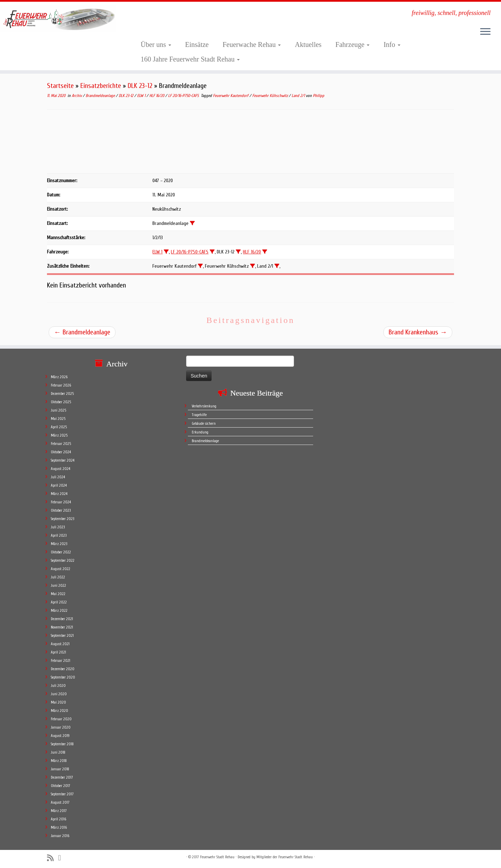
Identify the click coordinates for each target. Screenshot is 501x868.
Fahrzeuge (352, 44)
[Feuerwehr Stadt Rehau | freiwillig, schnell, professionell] (58, 19)
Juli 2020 (58, 686)
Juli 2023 (58, 527)
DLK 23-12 (140, 86)
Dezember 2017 (62, 777)
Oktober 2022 (61, 552)
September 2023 (62, 519)
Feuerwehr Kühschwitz (271, 96)
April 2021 (58, 652)
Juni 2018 (58, 752)
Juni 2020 (59, 694)
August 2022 (61, 569)
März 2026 (59, 377)
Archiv (77, 96)
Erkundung (200, 432)
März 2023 (59, 544)
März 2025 (59, 435)
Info (392, 44)
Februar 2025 (61, 444)
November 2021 (62, 627)
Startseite (60, 86)
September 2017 (62, 794)
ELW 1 (142, 96)
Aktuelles (308, 44)
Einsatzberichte (101, 86)
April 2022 (59, 602)
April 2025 (59, 427)
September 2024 (63, 460)
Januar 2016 (60, 836)
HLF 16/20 (157, 96)
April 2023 (59, 536)
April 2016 (58, 819)
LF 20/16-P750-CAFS (184, 96)
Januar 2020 (61, 727)
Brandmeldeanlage (101, 96)
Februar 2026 (61, 385)
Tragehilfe (199, 415)
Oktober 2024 (61, 452)
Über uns (156, 44)
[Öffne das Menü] (485, 32)
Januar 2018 (60, 769)
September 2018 (62, 744)
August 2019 (60, 736)
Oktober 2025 (61, 402)
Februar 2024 (61, 502)
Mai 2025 (58, 419)
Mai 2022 (58, 594)
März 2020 (59, 711)
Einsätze (197, 44)
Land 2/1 (299, 96)
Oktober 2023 (61, 510)
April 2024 (59, 485)
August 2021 (60, 644)
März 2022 (59, 611)
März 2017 (59, 811)
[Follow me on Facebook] (62, 858)
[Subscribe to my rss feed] (53, 858)
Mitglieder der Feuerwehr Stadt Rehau (285, 857)
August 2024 (61, 469)
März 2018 (59, 761)
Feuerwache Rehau (252, 44)
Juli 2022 (58, 577)
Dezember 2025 (62, 394)
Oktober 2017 (61, 786)
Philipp (319, 96)
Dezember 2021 (62, 619)
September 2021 (62, 636)
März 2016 (59, 828)
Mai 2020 (58, 702)
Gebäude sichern (204, 424)
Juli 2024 (58, 477)
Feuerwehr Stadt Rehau (217, 857)
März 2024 (59, 494)
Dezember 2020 (63, 669)
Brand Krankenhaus (418, 332)
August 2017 (60, 802)
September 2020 (63, 677)
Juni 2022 (58, 586)
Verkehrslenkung (204, 406)
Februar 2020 (61, 719)
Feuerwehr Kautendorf (231, 96)
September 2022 (63, 561)
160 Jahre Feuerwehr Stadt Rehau (190, 59)
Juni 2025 (58, 410)
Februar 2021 (61, 661)
